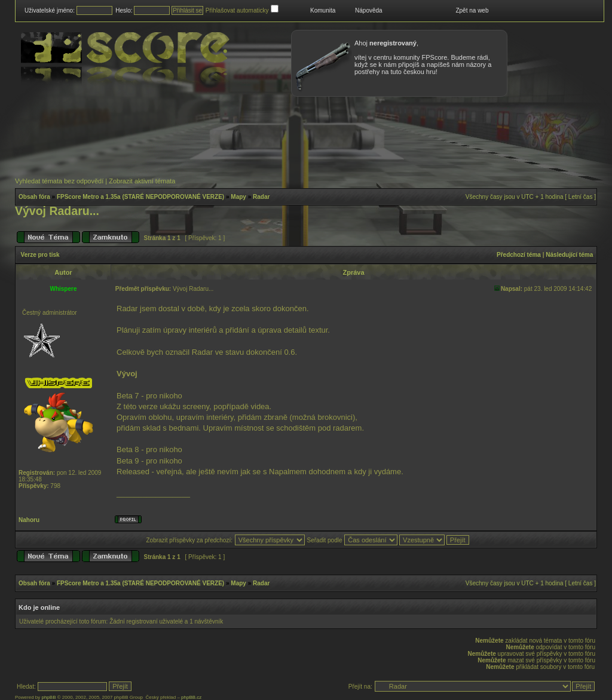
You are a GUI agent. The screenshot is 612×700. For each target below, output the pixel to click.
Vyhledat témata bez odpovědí (59, 181)
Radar (261, 197)
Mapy (238, 197)
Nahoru (29, 520)
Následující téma (569, 255)
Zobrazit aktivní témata (142, 181)
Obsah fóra (34, 197)
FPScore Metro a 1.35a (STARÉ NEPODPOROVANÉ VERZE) (140, 197)
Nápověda (369, 10)
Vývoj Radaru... (57, 211)
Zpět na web (472, 10)
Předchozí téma (519, 255)
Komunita (323, 10)
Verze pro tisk (40, 255)
